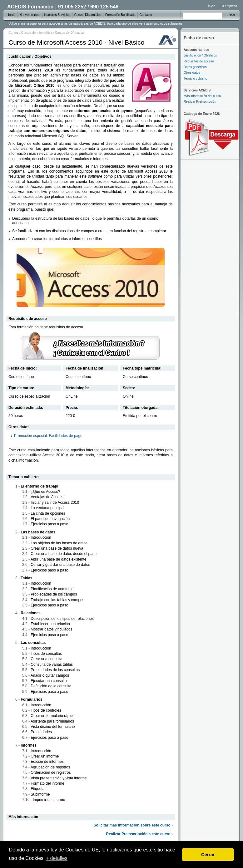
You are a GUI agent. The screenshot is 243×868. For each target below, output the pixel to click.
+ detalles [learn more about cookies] (57, 858)
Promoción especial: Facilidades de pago (48, 436)
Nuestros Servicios (57, 15)
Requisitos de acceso (199, 61)
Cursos (13, 33)
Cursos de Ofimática (69, 33)
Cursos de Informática (37, 33)
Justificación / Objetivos (200, 55)
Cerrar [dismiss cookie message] (208, 855)
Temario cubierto (195, 78)
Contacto (146, 15)
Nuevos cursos (30, 15)
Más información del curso (202, 96)
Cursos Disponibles (88, 15)
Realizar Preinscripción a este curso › (139, 834)
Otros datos (192, 73)
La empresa (229, 6)
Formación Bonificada (120, 15)
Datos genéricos (195, 67)
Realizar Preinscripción (200, 102)
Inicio (212, 6)
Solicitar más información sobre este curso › (133, 825)
